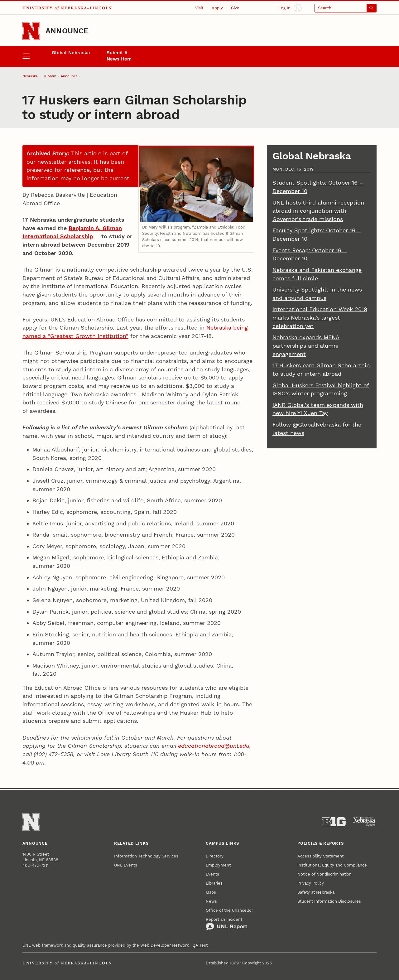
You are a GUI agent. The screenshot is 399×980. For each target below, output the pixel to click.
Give (235, 8)
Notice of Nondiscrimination (324, 874)
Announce (67, 31)
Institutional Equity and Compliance (332, 865)
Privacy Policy (311, 883)
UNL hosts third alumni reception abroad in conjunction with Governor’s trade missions (318, 211)
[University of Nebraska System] (365, 822)
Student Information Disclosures (329, 901)
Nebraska (30, 76)
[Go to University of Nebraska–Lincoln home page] (31, 31)
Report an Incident (226, 924)
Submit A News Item (119, 56)
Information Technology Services (146, 856)
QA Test (200, 945)
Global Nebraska (71, 53)
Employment (218, 865)
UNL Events (126, 865)
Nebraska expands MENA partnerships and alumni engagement (306, 345)
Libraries (214, 883)
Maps (211, 892)
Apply (217, 8)
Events (212, 874)
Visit (199, 8)
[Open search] (346, 8)
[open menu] (34, 56)
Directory (215, 856)
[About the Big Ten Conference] (334, 822)
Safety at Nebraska (316, 892)
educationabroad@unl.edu (214, 746)
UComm (49, 76)
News (211, 901)
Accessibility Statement (320, 856)
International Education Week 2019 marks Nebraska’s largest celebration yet (320, 317)
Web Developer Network (165, 945)
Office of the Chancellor (229, 910)
